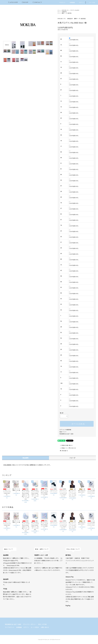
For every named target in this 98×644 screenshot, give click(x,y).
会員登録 (71, 2)
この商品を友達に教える (65, 445)
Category (12, 2)
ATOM (44, 624)
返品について (63, 432)
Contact (36, 2)
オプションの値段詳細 (65, 430)
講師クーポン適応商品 (67, 13)
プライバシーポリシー (30, 624)
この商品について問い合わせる (67, 448)
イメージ (72, 458)
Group (24, 2)
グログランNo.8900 (75, 10)
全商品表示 (64, 12)
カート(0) (91, 2)
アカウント (61, 2)
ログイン (80, 2)
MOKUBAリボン (65, 10)
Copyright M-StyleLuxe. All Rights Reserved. (49, 639)
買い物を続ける (63, 451)
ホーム (59, 10)
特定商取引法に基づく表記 (66, 434)
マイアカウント (10, 627)
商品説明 (26, 458)
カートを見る (35, 627)
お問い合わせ (45, 627)
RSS (40, 624)
